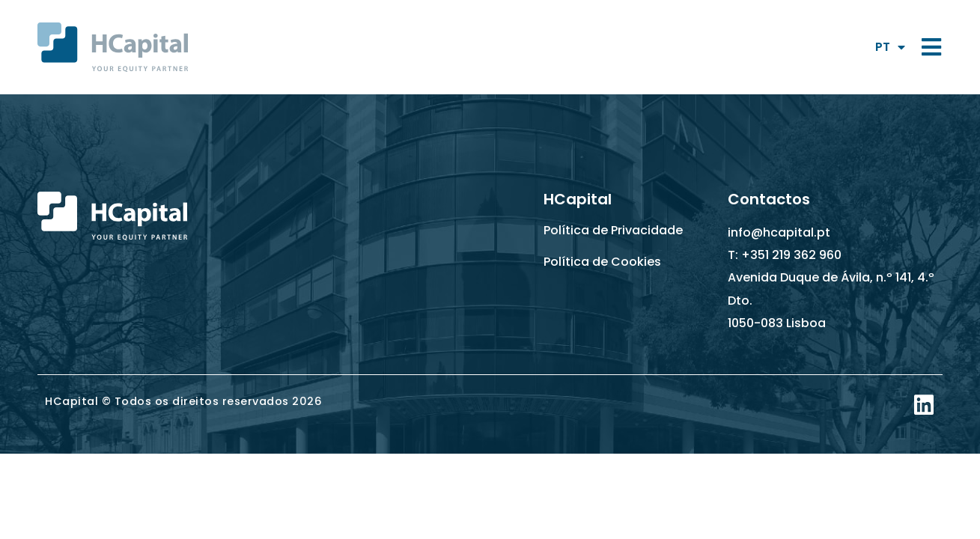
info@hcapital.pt (779, 232)
